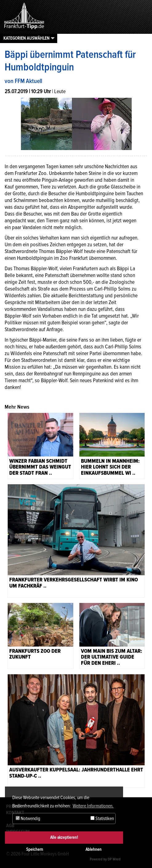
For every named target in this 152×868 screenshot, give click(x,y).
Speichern (35, 849)
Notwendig (28, 818)
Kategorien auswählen (26, 38)
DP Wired (114, 859)
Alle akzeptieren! (64, 837)
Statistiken (102, 818)
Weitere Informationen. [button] (93, 806)
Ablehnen (94, 849)
